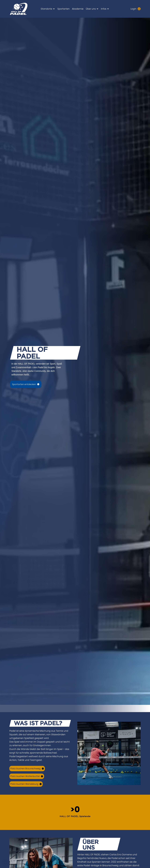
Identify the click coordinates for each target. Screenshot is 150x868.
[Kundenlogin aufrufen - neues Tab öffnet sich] (139, 9)
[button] (48, 9)
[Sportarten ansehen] (26, 384)
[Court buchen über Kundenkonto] (28, 769)
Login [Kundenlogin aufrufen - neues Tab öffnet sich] (133, 9)
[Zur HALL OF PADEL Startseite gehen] (22, 9)
